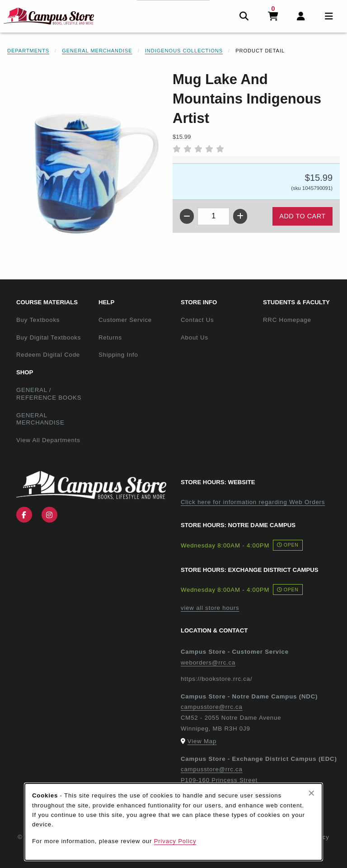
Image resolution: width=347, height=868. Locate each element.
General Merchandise (97, 51)
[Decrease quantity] (187, 216)
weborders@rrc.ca (208, 663)
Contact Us (197, 320)
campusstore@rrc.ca (212, 707)
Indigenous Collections (184, 51)
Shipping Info (118, 355)
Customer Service (125, 320)
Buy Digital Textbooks (49, 337)
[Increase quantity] (240, 216)
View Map (202, 741)
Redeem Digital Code (48, 355)
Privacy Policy (175, 841)
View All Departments (48, 440)
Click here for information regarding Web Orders (253, 502)
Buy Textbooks (38, 320)
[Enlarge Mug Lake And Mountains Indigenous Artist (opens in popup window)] (86, 170)
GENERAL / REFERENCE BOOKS (49, 394)
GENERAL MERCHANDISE (40, 419)
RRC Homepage (300, 320)
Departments (28, 51)
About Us (195, 337)
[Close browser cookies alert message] (312, 793)
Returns (110, 337)
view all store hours (210, 608)
